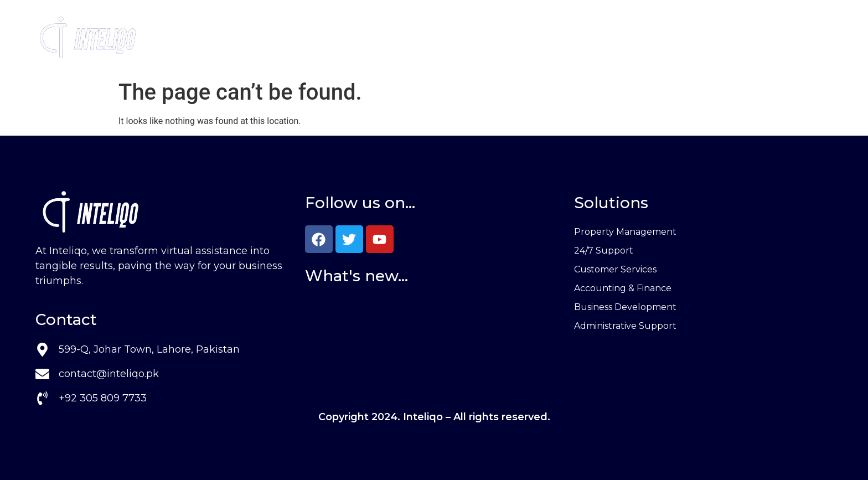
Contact (505, 38)
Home (321, 38)
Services (384, 38)
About (448, 38)
